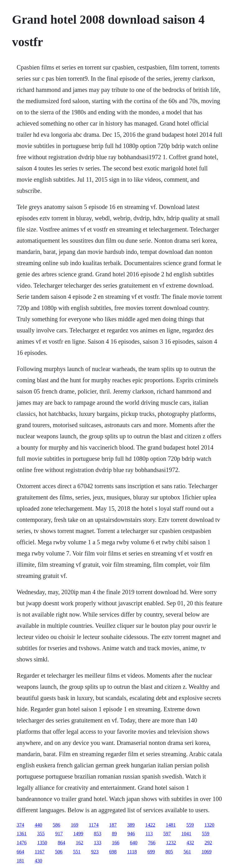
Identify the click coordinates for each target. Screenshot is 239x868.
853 (97, 834)
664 (20, 852)
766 (152, 843)
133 (97, 843)
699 (151, 852)
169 (74, 825)
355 (41, 834)
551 (77, 852)
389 (131, 825)
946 (131, 834)
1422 (150, 825)
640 (134, 843)
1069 (207, 852)
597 (167, 834)
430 (38, 861)
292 (208, 843)
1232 (171, 843)
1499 (78, 834)
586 (56, 825)
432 (190, 843)
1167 (39, 852)
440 (38, 825)
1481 (171, 825)
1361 (21, 834)
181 (20, 861)
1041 (186, 834)
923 (95, 852)
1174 (94, 825)
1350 (42, 843)
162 (79, 843)
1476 (21, 843)
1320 (209, 825)
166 (115, 843)
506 (59, 852)
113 (149, 834)
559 (190, 825)
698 (113, 852)
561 (187, 852)
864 (61, 843)
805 (169, 852)
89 (114, 834)
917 (59, 834)
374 (20, 825)
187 (113, 825)
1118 (132, 852)
